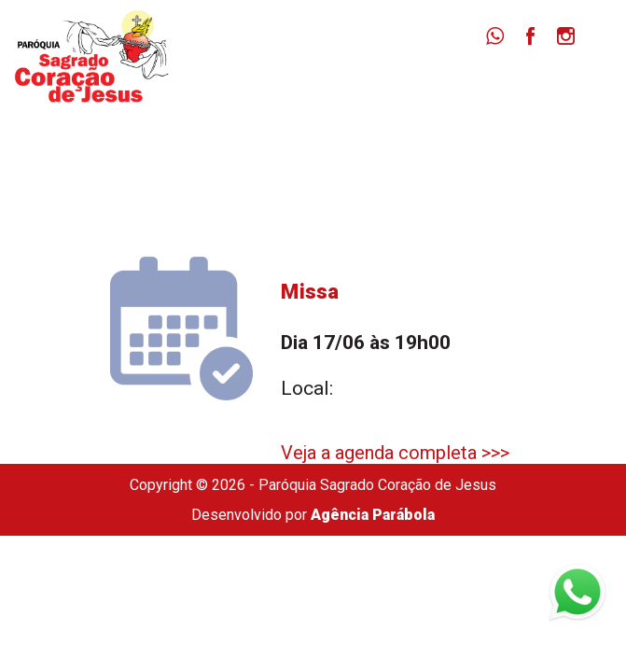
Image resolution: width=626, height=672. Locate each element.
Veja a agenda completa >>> (395, 453)
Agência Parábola (373, 515)
